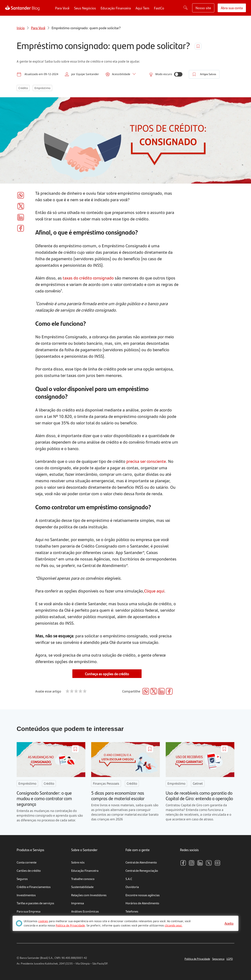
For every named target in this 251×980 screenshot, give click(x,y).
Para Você (62, 8)
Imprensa (78, 903)
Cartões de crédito (29, 870)
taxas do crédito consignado (88, 278)
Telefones (132, 911)
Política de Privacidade (197, 959)
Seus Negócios (85, 8)
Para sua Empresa (29, 911)
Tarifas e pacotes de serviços (35, 903)
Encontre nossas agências (143, 895)
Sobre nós (78, 862)
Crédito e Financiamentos (34, 887)
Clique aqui (154, 591)
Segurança (218, 959)
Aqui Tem (142, 8)
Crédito (23, 88)
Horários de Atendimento (142, 903)
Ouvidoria (132, 887)
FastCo (159, 8)
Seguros (22, 879)
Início (21, 28)
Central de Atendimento (141, 862)
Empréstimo (42, 88)
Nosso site (203, 8)
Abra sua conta (232, 8)
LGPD (230, 959)
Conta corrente (27, 862)
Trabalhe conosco (83, 879)
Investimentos (26, 895)
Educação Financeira (116, 8)
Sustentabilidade (82, 887)
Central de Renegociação (142, 870)
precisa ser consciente (146, 461)
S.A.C (129, 879)
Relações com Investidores (89, 895)
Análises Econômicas (85, 911)
